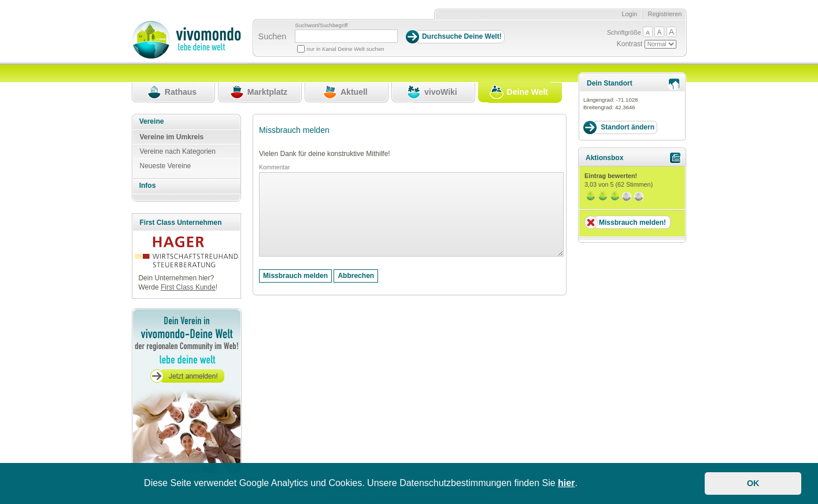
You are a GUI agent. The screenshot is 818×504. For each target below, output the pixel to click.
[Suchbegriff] (346, 36)
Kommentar (274, 167)
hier (566, 483)
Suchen (273, 36)
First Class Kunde (188, 287)
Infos (148, 186)
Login (629, 14)
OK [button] (753, 483)
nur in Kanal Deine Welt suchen (345, 49)
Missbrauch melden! (632, 223)
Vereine (152, 121)
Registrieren (665, 14)
